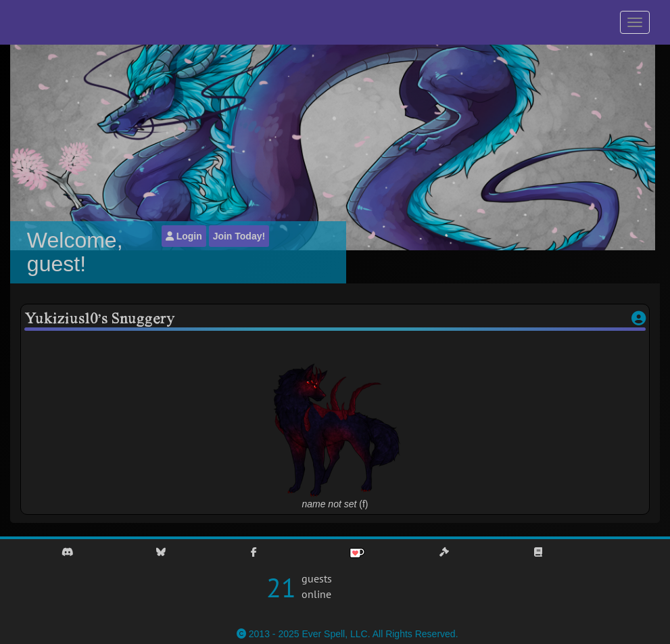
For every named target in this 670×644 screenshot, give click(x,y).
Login (184, 236)
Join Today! (239, 236)
